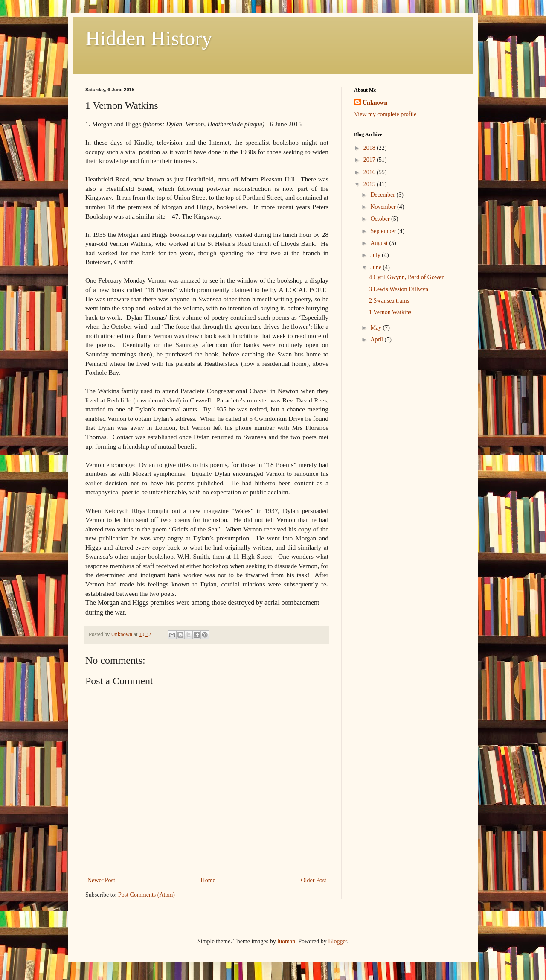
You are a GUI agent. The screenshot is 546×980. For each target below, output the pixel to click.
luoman (286, 941)
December (383, 195)
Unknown (375, 103)
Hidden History (149, 38)
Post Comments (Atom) (147, 895)
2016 (370, 172)
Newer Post (101, 880)
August (380, 243)
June (376, 267)
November (384, 207)
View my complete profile (385, 114)
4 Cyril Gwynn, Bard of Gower (406, 277)
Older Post (314, 880)
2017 (370, 160)
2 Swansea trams (389, 301)
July (376, 255)
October (381, 219)
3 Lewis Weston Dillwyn (399, 289)
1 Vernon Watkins (390, 312)
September (384, 231)
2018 (370, 148)
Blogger (337, 941)
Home (208, 880)
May (376, 328)
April (377, 340)
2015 (370, 184)
